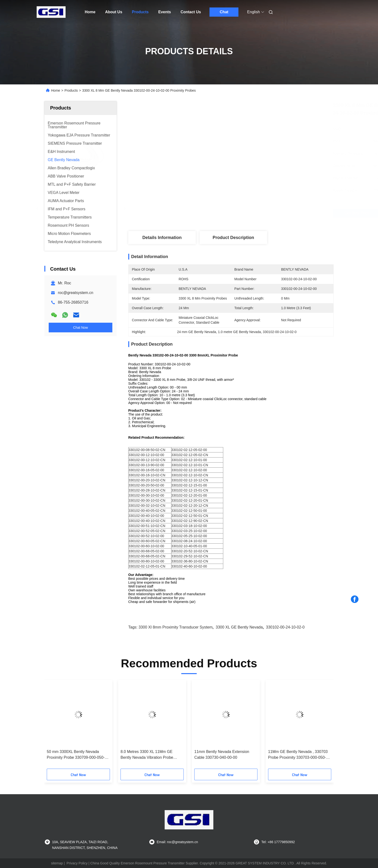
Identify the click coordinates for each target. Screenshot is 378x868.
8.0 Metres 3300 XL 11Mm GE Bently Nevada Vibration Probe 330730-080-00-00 (147, 755)
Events (164, 12)
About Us (114, 12)
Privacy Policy (77, 863)
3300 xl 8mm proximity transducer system (176, 627)
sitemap (57, 863)
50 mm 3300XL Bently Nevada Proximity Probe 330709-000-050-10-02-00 (76, 755)
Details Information (162, 238)
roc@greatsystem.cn (76, 293)
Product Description (233, 238)
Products (140, 12)
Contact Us (191, 12)
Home (90, 12)
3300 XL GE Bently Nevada (239, 627)
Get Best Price (258, 213)
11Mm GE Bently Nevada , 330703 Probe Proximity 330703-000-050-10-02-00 (298, 755)
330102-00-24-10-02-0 (285, 627)
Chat (224, 12)
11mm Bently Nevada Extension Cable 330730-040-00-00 (222, 755)
